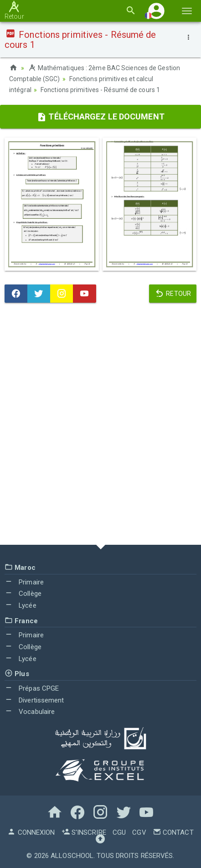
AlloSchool (72, 856)
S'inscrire (84, 832)
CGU (119, 832)
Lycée (21, 605)
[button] (156, 11)
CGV (139, 832)
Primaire (24, 582)
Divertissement (34, 700)
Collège (23, 594)
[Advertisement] (100, 426)
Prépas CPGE (32, 688)
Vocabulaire (30, 712)
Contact (173, 832)
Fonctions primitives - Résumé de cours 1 (100, 90)
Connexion (31, 832)
